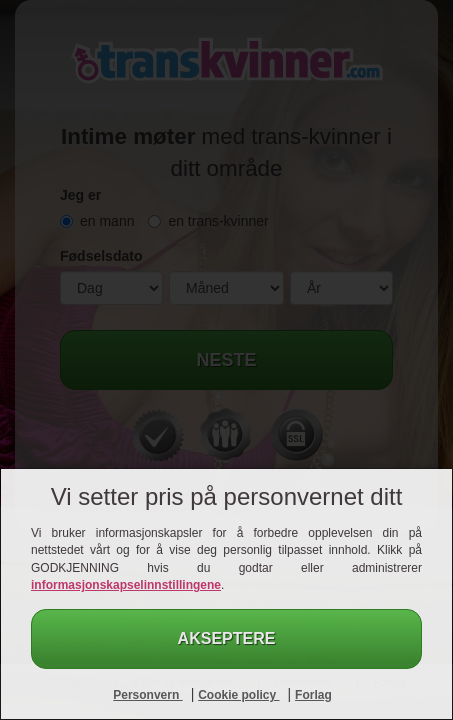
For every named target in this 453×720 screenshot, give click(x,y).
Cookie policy (238, 695)
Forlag (313, 695)
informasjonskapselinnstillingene (126, 585)
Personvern (147, 695)
